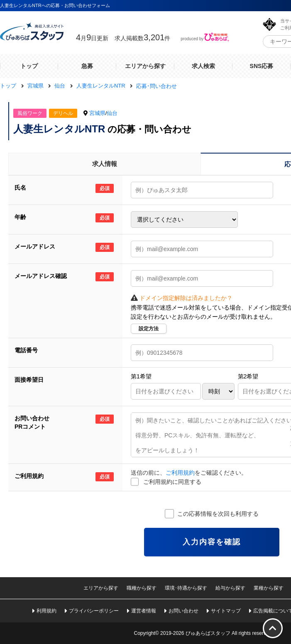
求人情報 (105, 164)
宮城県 (97, 113)
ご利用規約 (180, 473)
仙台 (112, 113)
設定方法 (149, 329)
